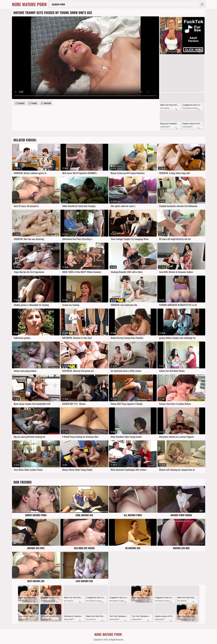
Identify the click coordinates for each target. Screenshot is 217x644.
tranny (34, 103)
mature (21, 103)
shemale (47, 103)
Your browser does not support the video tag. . (86, 58)
